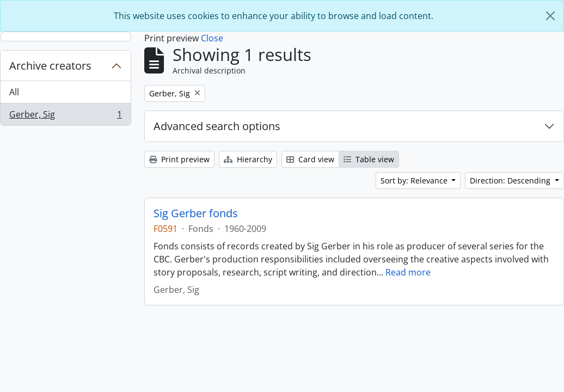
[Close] (550, 16)
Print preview (179, 159)
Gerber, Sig (65, 117)
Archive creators (50, 66)
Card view (310, 159)
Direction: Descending (511, 180)
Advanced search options (217, 126)
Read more (408, 272)
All (14, 92)
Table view (369, 159)
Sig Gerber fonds (196, 213)
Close (212, 38)
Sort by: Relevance (415, 180)
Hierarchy (248, 159)
